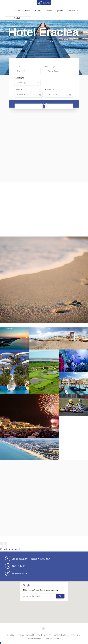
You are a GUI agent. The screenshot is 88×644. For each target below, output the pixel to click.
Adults (17, 101)
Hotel (28, 11)
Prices (49, 11)
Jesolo (60, 11)
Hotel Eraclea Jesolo (11, 549)
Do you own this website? (32, 596)
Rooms (38, 11)
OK (60, 596)
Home (18, 11)
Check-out (50, 90)
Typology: (19, 78)
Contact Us (73, 11)
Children (49, 101)
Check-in (18, 90)
